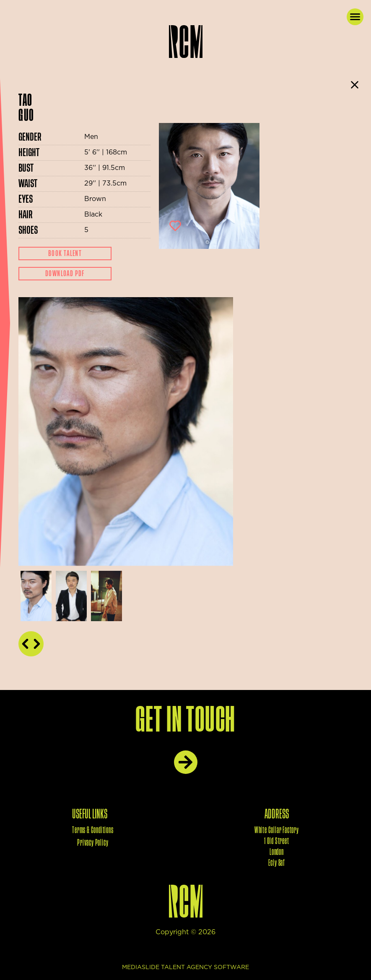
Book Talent (65, 253)
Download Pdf (65, 274)
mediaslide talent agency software (185, 967)
